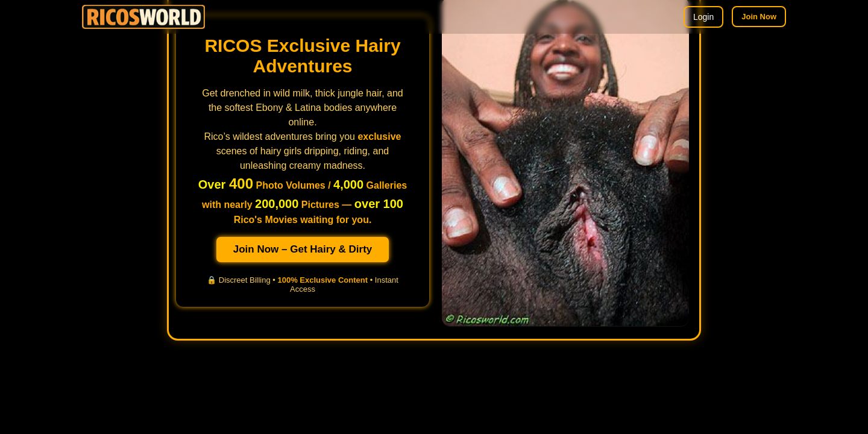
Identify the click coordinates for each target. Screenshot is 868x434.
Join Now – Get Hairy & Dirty (303, 249)
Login (703, 17)
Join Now (759, 17)
